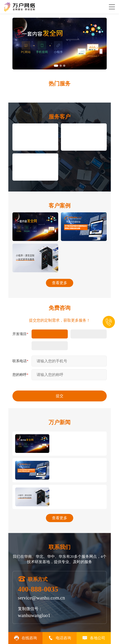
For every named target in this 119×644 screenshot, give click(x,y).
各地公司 (94, 638)
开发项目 (20, 334)
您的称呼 (20, 375)
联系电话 (20, 361)
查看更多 (60, 283)
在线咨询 (25, 638)
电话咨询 (60, 638)
